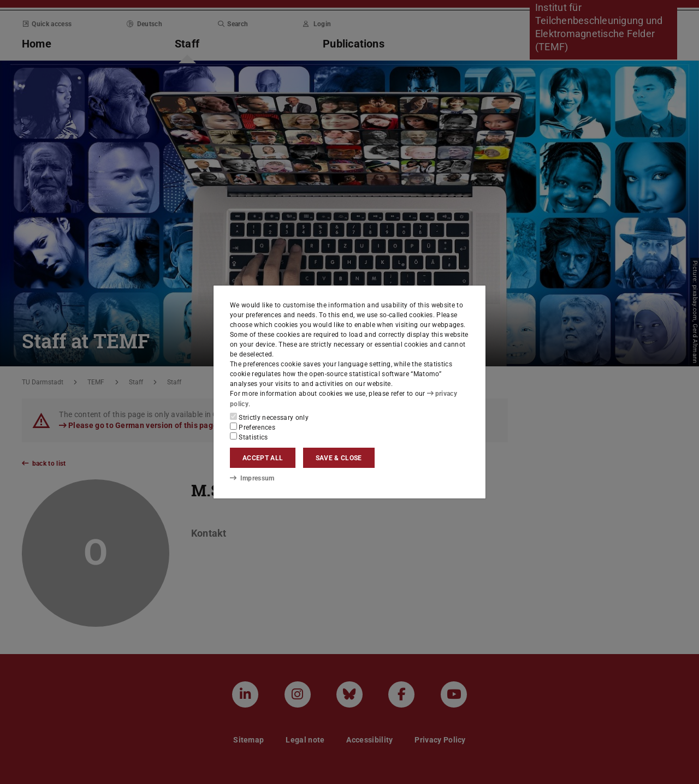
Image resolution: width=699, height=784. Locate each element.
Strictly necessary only (269, 417)
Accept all (263, 458)
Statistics (249, 437)
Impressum (252, 478)
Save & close (339, 458)
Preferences (253, 427)
